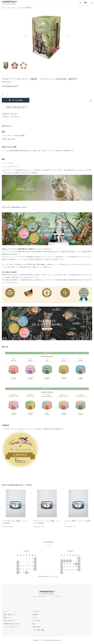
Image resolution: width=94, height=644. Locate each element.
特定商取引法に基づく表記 (10, 114)
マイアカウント (37, 611)
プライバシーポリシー (10, 627)
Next (69, 36)
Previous (25, 36)
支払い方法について (9, 621)
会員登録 (35, 614)
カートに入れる (16, 100)
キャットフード (12, 8)
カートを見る (36, 621)
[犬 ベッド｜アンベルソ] (86, 3)
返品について (8, 618)
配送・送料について (9, 614)
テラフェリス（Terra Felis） (25, 8)
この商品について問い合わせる (11, 116)
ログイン (35, 618)
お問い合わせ (36, 627)
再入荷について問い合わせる (16, 107)
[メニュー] (91, 3)
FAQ (34, 624)
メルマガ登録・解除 (38, 630)
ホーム (3, 8)
